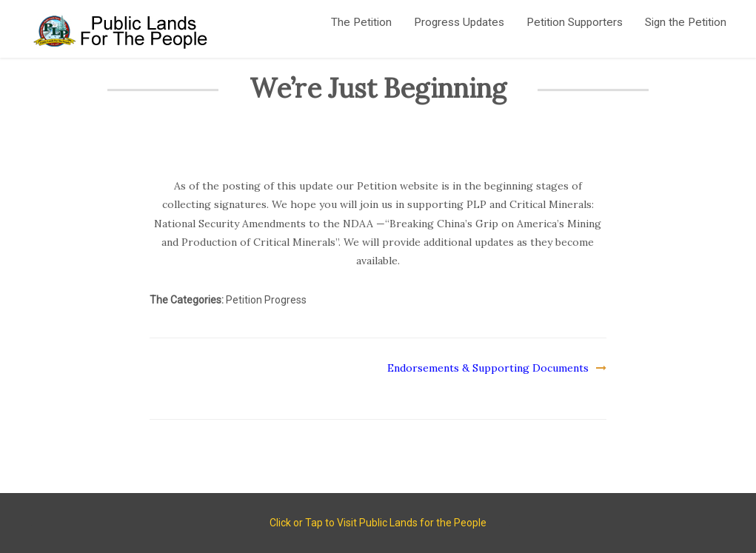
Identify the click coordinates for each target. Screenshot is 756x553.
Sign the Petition (686, 22)
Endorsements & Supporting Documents (488, 368)
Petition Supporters (575, 22)
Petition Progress (266, 301)
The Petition (361, 22)
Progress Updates (459, 22)
